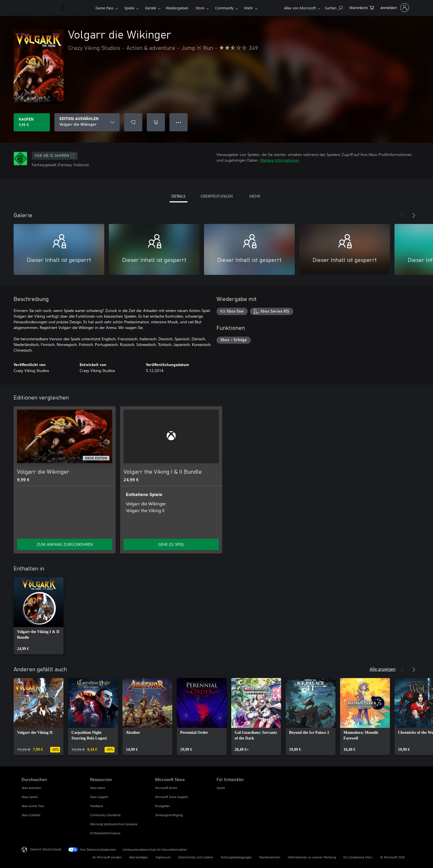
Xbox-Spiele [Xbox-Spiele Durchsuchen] (30, 797)
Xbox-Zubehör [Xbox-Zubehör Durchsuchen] (31, 815)
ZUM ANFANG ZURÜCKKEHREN (65, 544)
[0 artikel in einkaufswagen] (362, 7)
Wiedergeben (177, 8)
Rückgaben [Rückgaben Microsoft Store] (163, 806)
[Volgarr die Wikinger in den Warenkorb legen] (156, 122)
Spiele (129, 8)
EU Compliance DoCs (358, 857)
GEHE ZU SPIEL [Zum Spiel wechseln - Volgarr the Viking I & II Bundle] (171, 544)
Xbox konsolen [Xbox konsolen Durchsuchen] (31, 788)
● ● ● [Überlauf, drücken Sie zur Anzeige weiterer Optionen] (179, 122)
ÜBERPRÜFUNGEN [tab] (217, 196)
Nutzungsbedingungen (236, 857)
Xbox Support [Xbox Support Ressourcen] (99, 797)
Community (224, 8)
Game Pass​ (105, 8)
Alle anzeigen (383, 669)
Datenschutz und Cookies (196, 857)
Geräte (151, 8)
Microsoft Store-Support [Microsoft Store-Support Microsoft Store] (172, 797)
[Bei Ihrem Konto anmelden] (394, 8)
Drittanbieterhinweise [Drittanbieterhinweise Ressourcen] (105, 833)
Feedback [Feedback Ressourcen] (96, 806)
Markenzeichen (270, 857)
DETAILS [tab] (178, 196)
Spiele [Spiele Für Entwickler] (221, 788)
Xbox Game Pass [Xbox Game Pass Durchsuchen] (33, 806)
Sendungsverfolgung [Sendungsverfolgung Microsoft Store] (169, 815)
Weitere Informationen (280, 160)
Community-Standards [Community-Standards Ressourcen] (105, 815)
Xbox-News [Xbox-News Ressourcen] (98, 788)
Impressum (163, 857)
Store (200, 8)
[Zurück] (402, 215)
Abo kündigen (139, 857)
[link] (39, 616)
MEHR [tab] (255, 196)
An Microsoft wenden (107, 857)
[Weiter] (414, 215)
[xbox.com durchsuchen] (334, 7)
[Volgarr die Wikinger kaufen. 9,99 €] (32, 122)
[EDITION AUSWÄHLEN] (87, 122)
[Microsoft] (41, 8)
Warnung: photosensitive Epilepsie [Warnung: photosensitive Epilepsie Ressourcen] (114, 824)
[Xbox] (78, 8)
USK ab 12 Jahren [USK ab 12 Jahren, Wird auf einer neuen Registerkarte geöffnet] (55, 156)
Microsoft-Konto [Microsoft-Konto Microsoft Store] (166, 788)
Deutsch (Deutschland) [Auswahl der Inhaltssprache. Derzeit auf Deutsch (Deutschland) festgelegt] (46, 849)
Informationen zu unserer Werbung (312, 857)
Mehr (249, 8)
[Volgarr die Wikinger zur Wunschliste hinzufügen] (133, 122)
